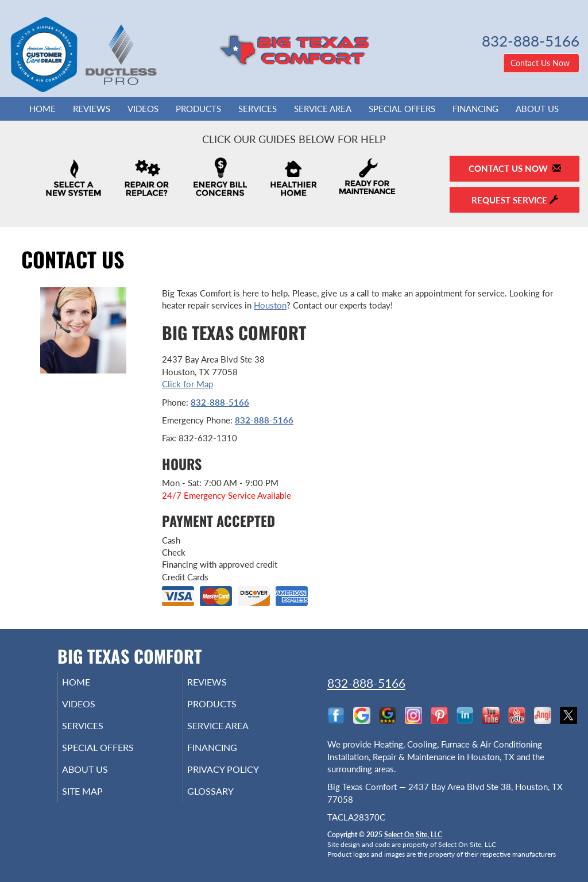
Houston (270, 305)
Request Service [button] (515, 200)
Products (198, 109)
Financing (475, 109)
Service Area (323, 109)
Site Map (98, 804)
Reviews (92, 109)
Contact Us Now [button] (541, 63)
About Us (537, 109)
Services (258, 109)
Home (42, 109)
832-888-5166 (220, 402)
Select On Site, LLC (413, 835)
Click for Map (187, 384)
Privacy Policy (240, 780)
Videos (143, 109)
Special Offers (402, 109)
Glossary (226, 804)
